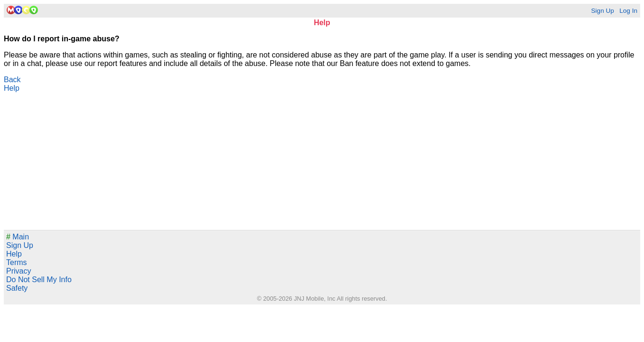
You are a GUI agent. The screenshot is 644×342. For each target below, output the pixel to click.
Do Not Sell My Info (39, 280)
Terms (17, 262)
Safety (17, 288)
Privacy (19, 271)
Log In (628, 11)
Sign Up (602, 11)
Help (12, 88)
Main (18, 237)
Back (12, 80)
